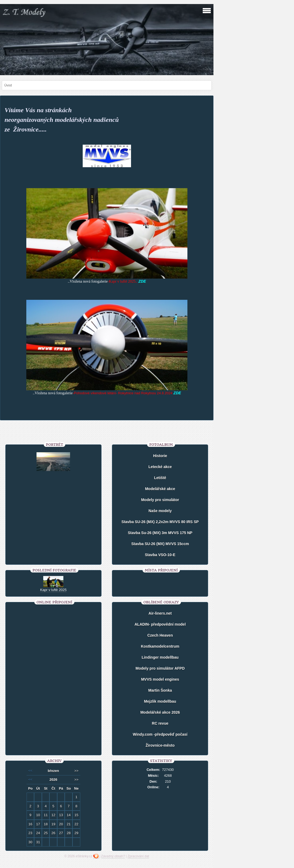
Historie (160, 456)
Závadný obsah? (113, 856)
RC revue (160, 723)
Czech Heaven (160, 635)
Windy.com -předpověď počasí (160, 734)
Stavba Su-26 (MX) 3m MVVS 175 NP (160, 533)
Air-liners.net (160, 613)
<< (30, 771)
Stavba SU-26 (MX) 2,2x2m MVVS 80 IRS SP (160, 522)
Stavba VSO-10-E (160, 555)
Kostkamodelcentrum (160, 646)
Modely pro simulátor (160, 500)
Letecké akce (160, 467)
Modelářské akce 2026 (160, 712)
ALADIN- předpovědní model (160, 624)
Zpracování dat (138, 856)
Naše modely (160, 511)
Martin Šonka (160, 690)
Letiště (160, 478)
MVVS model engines (160, 679)
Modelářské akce (160, 489)
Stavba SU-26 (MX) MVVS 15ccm (160, 544)
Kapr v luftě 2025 (53, 590)
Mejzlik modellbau (160, 701)
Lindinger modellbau (160, 657)
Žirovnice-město (160, 745)
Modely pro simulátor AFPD (160, 668)
